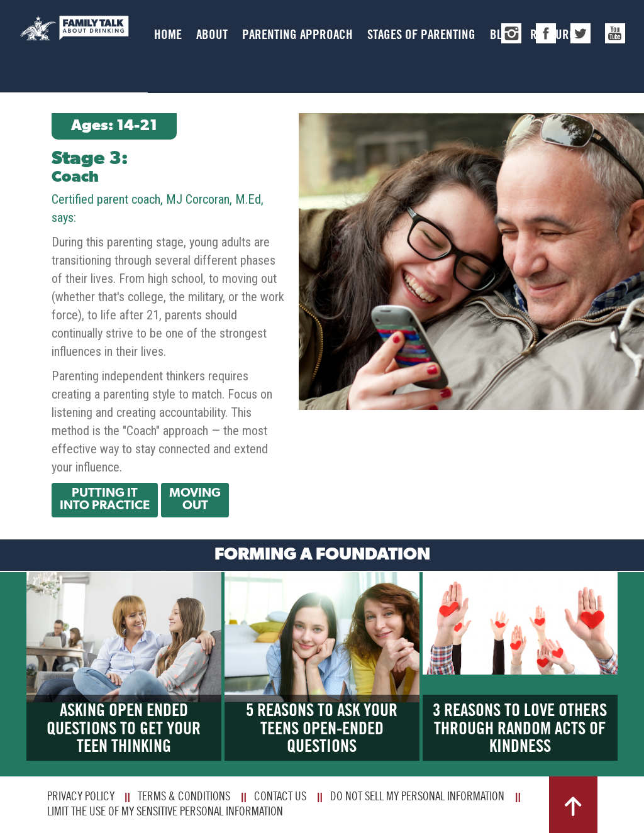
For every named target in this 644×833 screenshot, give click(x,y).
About (212, 34)
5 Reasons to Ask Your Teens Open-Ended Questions (322, 728)
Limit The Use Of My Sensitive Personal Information (165, 811)
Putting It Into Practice (105, 500)
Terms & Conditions (184, 796)
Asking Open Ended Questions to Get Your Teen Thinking (124, 728)
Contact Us (280, 796)
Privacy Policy (81, 796)
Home (168, 34)
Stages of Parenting (421, 34)
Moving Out (195, 500)
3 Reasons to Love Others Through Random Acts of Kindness (520, 728)
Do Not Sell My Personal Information (417, 796)
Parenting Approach (297, 34)
